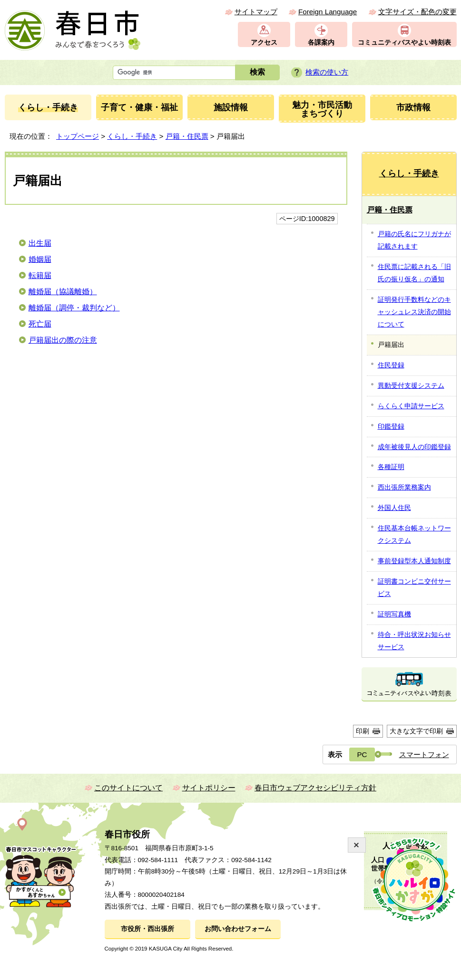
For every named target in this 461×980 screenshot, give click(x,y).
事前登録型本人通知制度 (414, 561)
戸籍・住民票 (187, 136)
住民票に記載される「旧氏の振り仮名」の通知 (414, 273)
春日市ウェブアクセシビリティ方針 (315, 788)
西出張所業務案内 (404, 487)
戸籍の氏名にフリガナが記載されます (414, 240)
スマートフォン (424, 754)
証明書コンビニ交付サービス (414, 587)
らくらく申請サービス (411, 406)
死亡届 (40, 324)
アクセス (264, 43)
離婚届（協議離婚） (63, 292)
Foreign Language (328, 12)
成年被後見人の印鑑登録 (414, 447)
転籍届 (40, 275)
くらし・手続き (132, 136)
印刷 (363, 731)
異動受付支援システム (411, 385)
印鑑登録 (391, 426)
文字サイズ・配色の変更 (417, 12)
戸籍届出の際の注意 (63, 340)
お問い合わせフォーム (238, 929)
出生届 (40, 243)
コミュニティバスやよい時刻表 (404, 43)
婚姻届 (40, 259)
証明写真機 (394, 614)
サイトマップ (256, 12)
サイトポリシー (209, 788)
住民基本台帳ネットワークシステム (414, 534)
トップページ (78, 136)
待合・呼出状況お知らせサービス (414, 641)
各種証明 (391, 467)
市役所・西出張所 (147, 929)
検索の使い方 (327, 72)
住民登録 (391, 365)
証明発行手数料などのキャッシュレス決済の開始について (414, 312)
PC (362, 754)
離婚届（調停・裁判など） (74, 308)
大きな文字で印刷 (416, 731)
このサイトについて (128, 788)
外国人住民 (394, 508)
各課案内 (321, 43)
